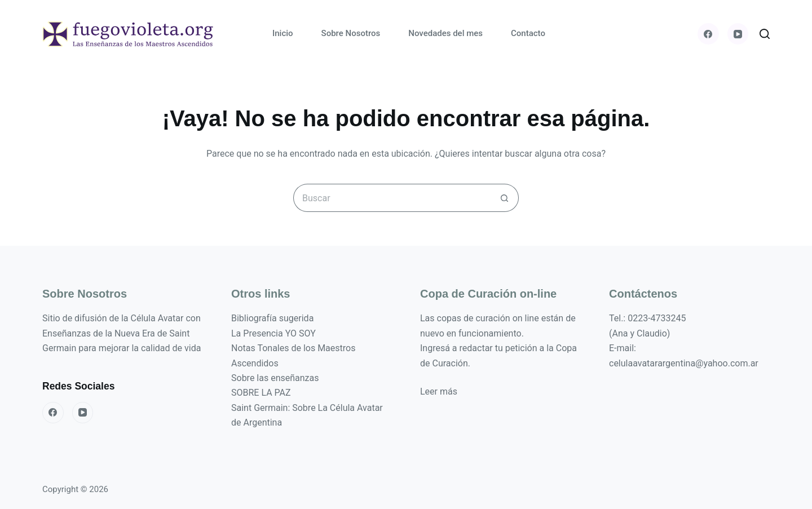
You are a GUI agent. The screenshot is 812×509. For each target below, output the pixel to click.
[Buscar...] (392, 198)
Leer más (439, 391)
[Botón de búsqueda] (505, 198)
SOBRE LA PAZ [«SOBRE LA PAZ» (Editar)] (261, 393)
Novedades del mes (445, 33)
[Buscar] (765, 34)
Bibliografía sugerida (272, 318)
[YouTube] (738, 34)
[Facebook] (708, 34)
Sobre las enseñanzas (275, 378)
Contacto (528, 33)
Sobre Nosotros (351, 33)
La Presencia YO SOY (273, 333)
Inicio (283, 33)
